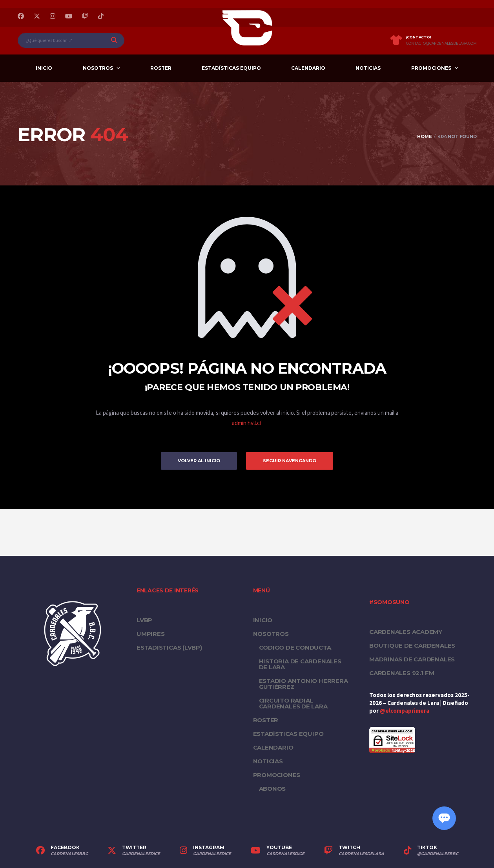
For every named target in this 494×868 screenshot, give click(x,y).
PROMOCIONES (431, 68)
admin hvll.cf (247, 423)
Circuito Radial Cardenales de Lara (293, 703)
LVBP (144, 620)
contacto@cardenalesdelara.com (441, 44)
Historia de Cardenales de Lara (300, 664)
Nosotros (98, 68)
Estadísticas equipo (231, 68)
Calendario (308, 68)
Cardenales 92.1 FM (402, 673)
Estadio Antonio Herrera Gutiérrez (304, 684)
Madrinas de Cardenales (412, 659)
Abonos (273, 789)
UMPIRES (150, 634)
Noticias (368, 68)
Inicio (44, 68)
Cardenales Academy (406, 632)
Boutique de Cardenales (412, 646)
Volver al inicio (199, 461)
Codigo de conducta (295, 647)
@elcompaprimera (405, 711)
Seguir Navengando (290, 461)
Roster (161, 68)
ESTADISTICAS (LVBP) (169, 647)
